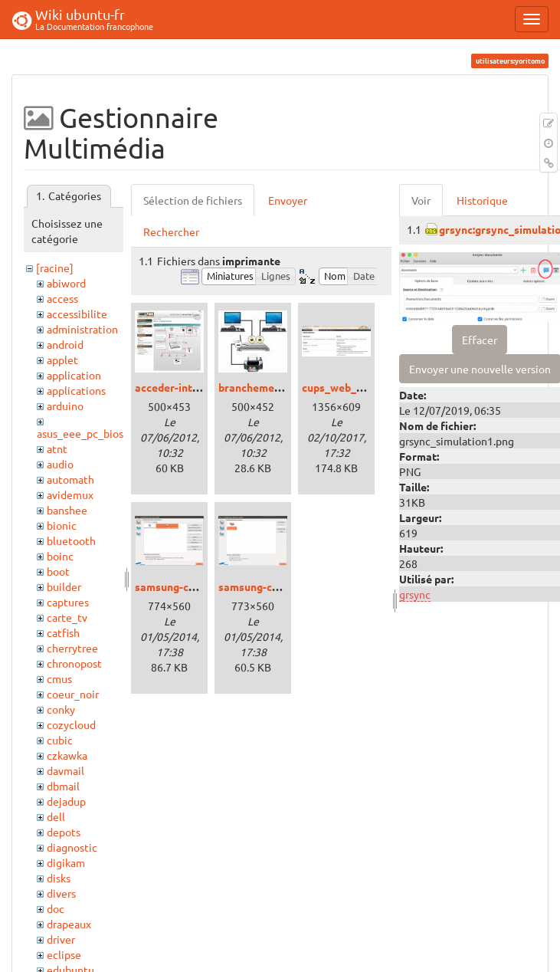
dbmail (63, 786)
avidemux (70, 494)
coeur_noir (73, 694)
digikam (66, 862)
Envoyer (288, 200)
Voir (421, 200)
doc (56, 908)
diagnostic (72, 847)
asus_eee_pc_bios (80, 433)
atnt (57, 448)
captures (68, 602)
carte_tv (67, 617)
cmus (59, 678)
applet (62, 360)
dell (56, 816)
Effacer (480, 340)
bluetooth (71, 540)
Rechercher (171, 232)
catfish (63, 632)
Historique (482, 200)
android (65, 344)
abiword (66, 283)
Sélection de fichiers (193, 200)
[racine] (55, 268)
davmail (65, 770)
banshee (67, 510)
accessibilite (77, 314)
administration (82, 329)
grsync (415, 594)
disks (59, 878)
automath (70, 479)
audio (60, 464)
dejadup (66, 801)
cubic (60, 740)
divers (61, 893)
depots (64, 832)
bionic (62, 525)
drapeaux (69, 924)
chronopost (74, 663)
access (62, 298)
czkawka (67, 755)
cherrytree (72, 648)
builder (64, 586)
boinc (60, 556)
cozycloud (71, 724)
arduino (65, 406)
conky (61, 709)
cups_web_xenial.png (355, 387)
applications (76, 390)
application (74, 375)
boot (58, 571)
